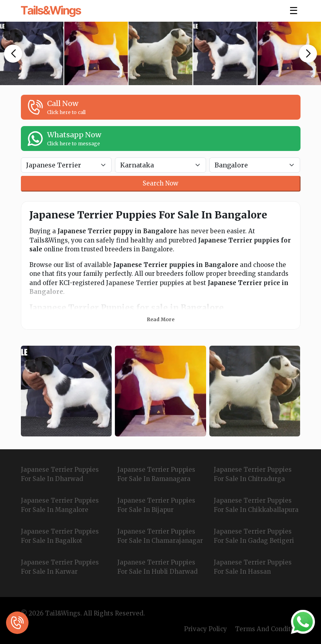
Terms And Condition (268, 629)
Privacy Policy (205, 629)
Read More (161, 319)
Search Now (160, 183)
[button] (13, 54)
